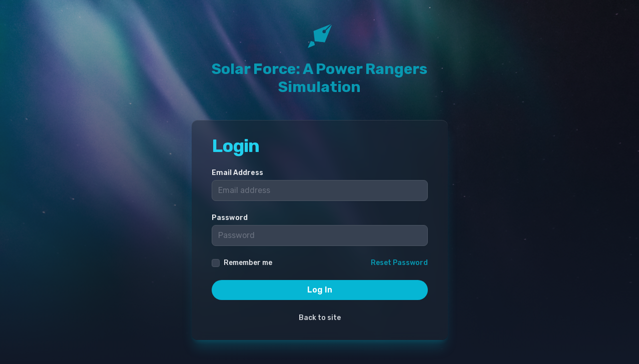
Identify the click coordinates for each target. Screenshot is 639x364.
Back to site (320, 318)
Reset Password (399, 263)
